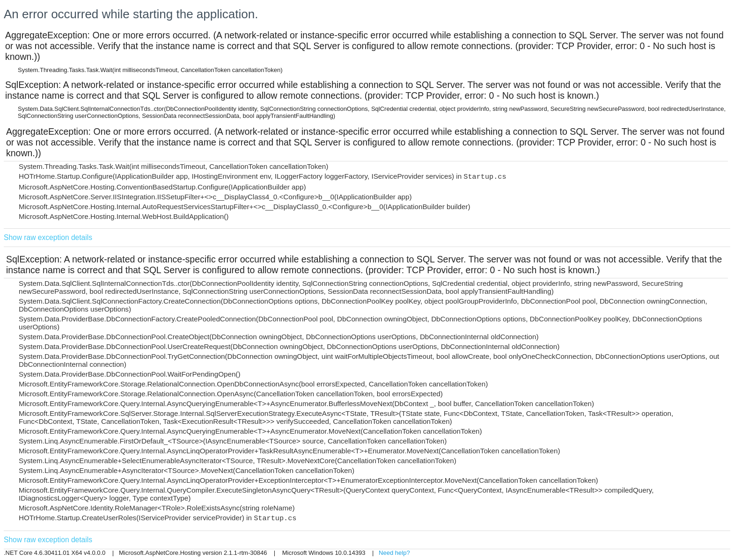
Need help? (394, 553)
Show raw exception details (48, 237)
